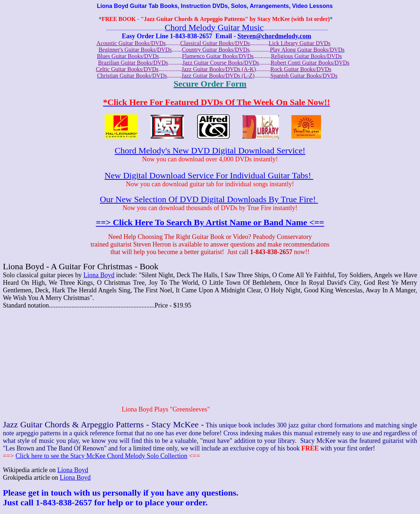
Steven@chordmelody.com (274, 36)
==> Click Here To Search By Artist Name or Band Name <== (210, 222)
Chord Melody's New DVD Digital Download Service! (210, 151)
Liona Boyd (99, 275)
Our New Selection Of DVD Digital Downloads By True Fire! (209, 199)
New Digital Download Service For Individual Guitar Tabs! (209, 175)
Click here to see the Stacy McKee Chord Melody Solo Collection (101, 456)
